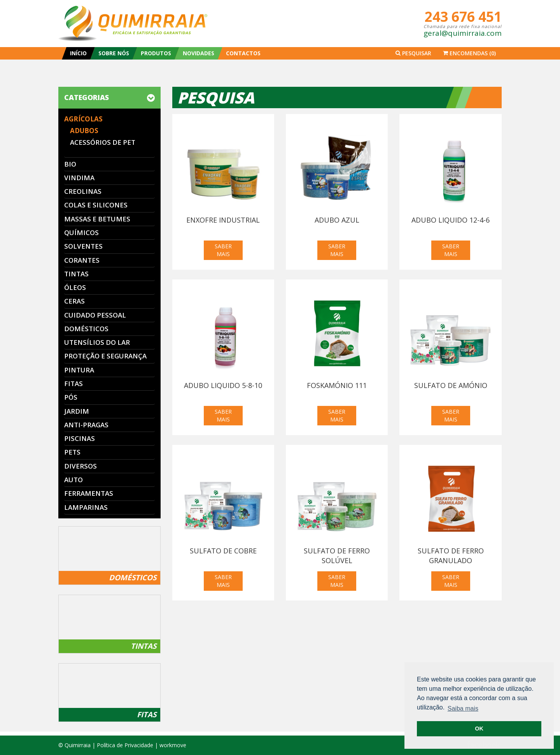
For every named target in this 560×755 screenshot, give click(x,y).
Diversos (80, 466)
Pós (71, 397)
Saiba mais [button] (463, 708)
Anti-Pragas (86, 425)
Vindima (79, 178)
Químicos (81, 233)
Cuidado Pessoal (95, 315)
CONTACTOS (243, 53)
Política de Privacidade (125, 745)
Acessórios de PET (103, 142)
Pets (72, 452)
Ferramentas (89, 493)
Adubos (84, 131)
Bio (70, 164)
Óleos (75, 287)
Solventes (83, 246)
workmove (173, 745)
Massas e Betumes (97, 219)
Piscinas (80, 438)
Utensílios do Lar (97, 342)
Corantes (82, 260)
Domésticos (86, 329)
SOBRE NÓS (114, 53)
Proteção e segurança (105, 356)
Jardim (77, 411)
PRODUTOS (156, 53)
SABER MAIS (223, 250)
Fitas (73, 384)
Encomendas (469, 53)
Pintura (79, 370)
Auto (73, 480)
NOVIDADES (199, 53)
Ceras (74, 301)
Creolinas (83, 191)
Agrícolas (83, 119)
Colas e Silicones (96, 205)
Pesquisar (413, 53)
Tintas (76, 274)
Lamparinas (86, 507)
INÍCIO (78, 53)
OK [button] (479, 729)
